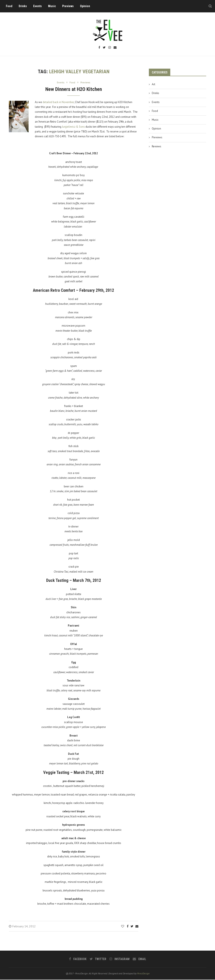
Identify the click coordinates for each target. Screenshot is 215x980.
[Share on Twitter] (132, 927)
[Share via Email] (137, 927)
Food (11, 6)
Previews (69, 6)
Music (53, 6)
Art (153, 84)
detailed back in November (58, 102)
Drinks (24, 6)
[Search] (209, 6)
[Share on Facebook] (128, 927)
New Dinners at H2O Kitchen (74, 89)
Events (39, 6)
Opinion (87, 6)
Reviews (157, 146)
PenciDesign (143, 974)
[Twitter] (104, 48)
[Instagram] (110, 48)
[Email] (115, 48)
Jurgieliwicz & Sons (73, 127)
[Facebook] (99, 48)
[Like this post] (123, 927)
